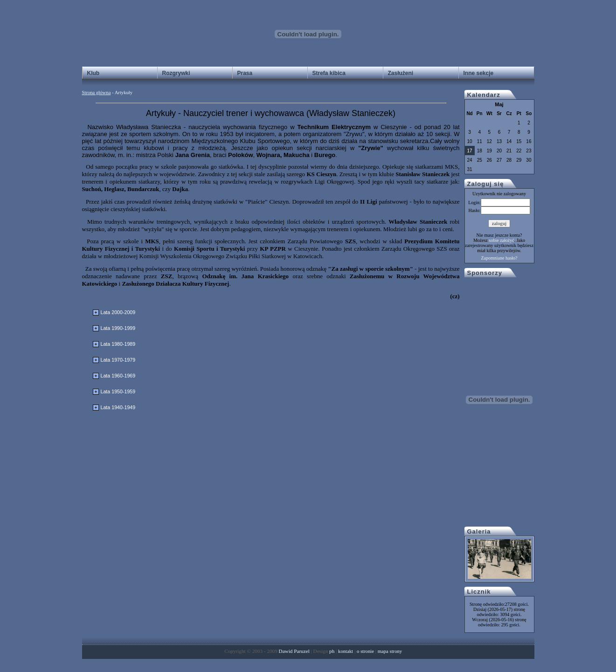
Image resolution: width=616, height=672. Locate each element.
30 (529, 160)
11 (480, 141)
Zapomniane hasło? (499, 258)
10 (470, 141)
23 (529, 151)
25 (480, 160)
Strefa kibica (329, 73)
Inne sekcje (479, 73)
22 (519, 151)
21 (509, 151)
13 (499, 141)
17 (470, 151)
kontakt (346, 651)
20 (499, 151)
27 (499, 160)
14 (509, 141)
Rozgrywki (176, 73)
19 (489, 151)
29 (519, 160)
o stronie (365, 651)
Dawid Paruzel (294, 651)
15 (519, 141)
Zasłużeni (401, 73)
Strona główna (97, 93)
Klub (93, 73)
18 (480, 151)
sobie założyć (502, 240)
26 (489, 160)
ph (332, 651)
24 (470, 160)
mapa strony (390, 651)
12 (489, 141)
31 (470, 169)
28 (509, 160)
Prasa (245, 73)
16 (529, 141)
